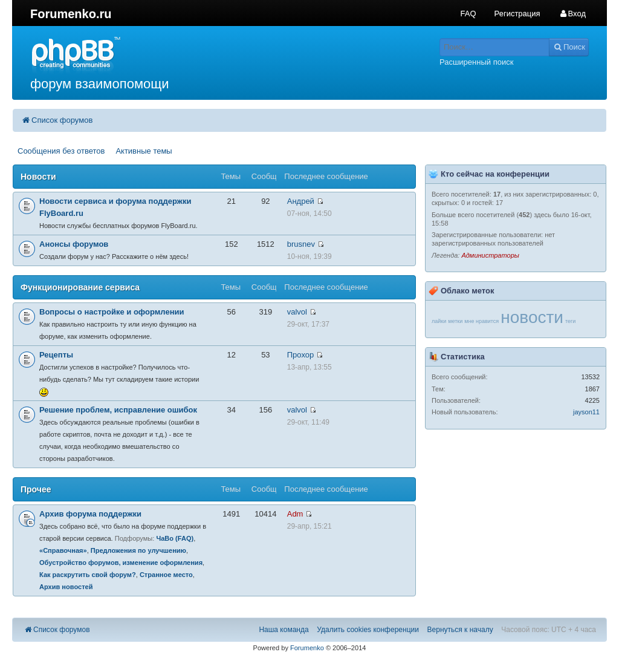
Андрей (301, 201)
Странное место (166, 575)
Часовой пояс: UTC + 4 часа (549, 630)
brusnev (301, 244)
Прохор (300, 355)
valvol (297, 312)
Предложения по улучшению (138, 550)
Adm (295, 514)
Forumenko (307, 648)
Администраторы (490, 255)
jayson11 (586, 412)
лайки (439, 321)
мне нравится (481, 321)
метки (455, 321)
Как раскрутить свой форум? (88, 575)
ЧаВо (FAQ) (175, 538)
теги (570, 321)
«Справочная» (63, 550)
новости (532, 317)
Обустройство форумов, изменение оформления (121, 563)
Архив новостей (66, 587)
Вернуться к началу (460, 630)
